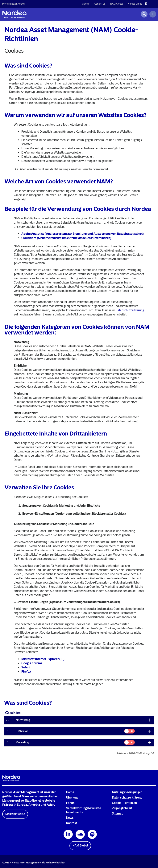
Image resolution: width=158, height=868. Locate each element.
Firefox (26, 672)
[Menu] (153, 14)
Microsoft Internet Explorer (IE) (43, 659)
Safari (25, 667)
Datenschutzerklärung (130, 310)
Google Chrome (32, 663)
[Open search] (144, 14)
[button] (15, 814)
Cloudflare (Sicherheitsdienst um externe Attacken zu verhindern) (66, 238)
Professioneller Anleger (14, 4)
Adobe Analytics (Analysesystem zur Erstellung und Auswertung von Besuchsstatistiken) (83, 234)
